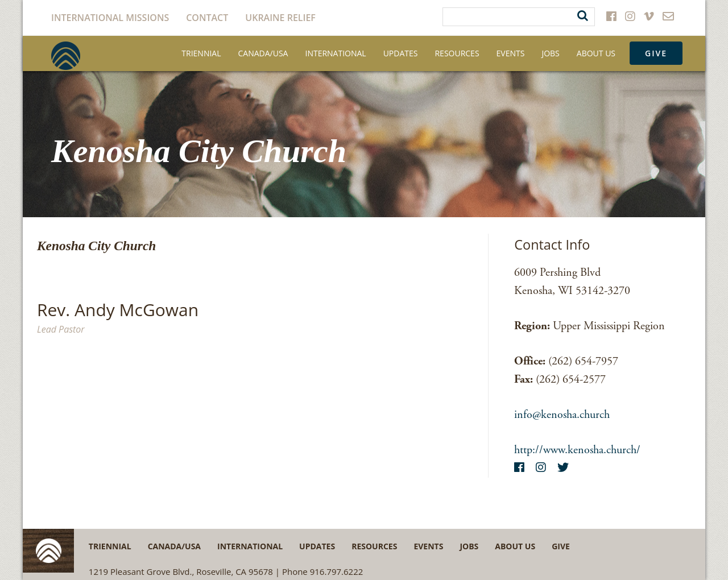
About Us (596, 53)
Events (511, 53)
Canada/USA (263, 53)
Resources (457, 53)
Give (656, 53)
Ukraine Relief (280, 18)
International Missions (110, 18)
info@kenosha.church (562, 415)
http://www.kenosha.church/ (577, 450)
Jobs (550, 53)
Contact (207, 18)
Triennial (201, 53)
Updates (401, 53)
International (335, 53)
